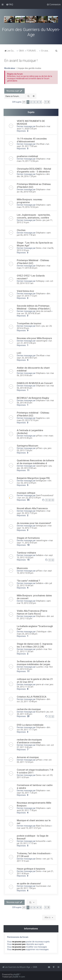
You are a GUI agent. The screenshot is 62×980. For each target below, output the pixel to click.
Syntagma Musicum (28, 446)
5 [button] (41, 102)
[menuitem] (10, 4)
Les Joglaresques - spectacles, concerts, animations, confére (34, 216)
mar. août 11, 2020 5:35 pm (34, 128)
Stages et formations (28, 538)
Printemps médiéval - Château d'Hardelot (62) (33, 414)
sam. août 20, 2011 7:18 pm (34, 809)
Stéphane (40, 159)
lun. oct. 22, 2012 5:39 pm (30, 498)
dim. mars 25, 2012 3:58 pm (34, 633)
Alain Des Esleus (43, 826)
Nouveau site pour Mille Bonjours (34, 338)
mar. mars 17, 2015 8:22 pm (34, 267)
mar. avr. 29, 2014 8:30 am (29, 313)
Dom (38, 326)
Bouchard (40, 126)
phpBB (16, 974)
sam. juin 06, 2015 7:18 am (34, 234)
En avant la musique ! (21, 61)
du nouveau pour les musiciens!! (34, 523)
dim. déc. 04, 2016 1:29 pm (33, 175)
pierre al (40, 684)
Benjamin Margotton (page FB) (33, 478)
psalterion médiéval (27, 156)
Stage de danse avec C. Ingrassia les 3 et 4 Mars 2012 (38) (35, 645)
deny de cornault (44, 311)
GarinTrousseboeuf (45, 495)
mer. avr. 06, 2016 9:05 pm (34, 191)
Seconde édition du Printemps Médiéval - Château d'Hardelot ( (34, 307)
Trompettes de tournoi (29, 323)
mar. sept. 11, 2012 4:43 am (35, 542)
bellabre (40, 555)
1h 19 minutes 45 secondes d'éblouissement (32, 140)
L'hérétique (41, 632)
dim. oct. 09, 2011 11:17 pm (34, 729)
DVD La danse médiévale (30, 725)
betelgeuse (41, 481)
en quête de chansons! (29, 883)
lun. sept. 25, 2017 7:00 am (33, 145)
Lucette (39, 667)
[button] (24, 102)
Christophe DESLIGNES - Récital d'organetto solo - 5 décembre (34, 170)
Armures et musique (28, 757)
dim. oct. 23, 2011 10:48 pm (34, 700)
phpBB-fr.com (19, 977)
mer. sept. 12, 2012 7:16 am (34, 527)
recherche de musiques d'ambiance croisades (29, 741)
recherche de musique (29, 709)
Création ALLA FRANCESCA (32, 697)
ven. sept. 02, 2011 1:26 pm (34, 792)
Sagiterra (40, 174)
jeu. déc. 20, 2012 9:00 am (35, 467)
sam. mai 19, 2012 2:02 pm (34, 602)
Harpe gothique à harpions (31, 869)
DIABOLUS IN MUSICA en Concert (35, 383)
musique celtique (26, 493)
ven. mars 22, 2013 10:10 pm (33, 419)
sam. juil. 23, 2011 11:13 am (34, 842)
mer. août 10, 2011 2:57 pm (29, 828)
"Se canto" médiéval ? (28, 581)
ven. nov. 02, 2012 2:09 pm (34, 482)
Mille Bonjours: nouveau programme (30, 201)
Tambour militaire (26, 553)
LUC (19, 353)
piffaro (39, 436)
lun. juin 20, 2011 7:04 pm (34, 887)
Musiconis (22, 568)
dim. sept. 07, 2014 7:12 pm (34, 295)
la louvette (41, 841)
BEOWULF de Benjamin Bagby (33, 398)
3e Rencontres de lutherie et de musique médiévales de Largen (33, 663)
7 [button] (45, 102)
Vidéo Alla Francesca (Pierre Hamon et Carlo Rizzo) (32, 612)
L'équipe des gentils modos (29, 68)
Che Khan (40, 144)
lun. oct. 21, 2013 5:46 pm (35, 342)
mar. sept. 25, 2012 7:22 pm (34, 512)
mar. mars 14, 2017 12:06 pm (34, 160)
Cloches (21, 230)
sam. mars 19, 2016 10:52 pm (34, 206)
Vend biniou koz (25, 291)
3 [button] (34, 102)
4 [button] (37, 102)
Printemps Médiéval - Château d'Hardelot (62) (33, 262)
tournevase (41, 886)
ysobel (39, 649)
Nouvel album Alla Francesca (32, 508)
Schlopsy (40, 281)
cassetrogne (42, 341)
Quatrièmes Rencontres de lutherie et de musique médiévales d (35, 462)
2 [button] (31, 102)
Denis (39, 220)
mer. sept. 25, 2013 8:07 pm (34, 357)
